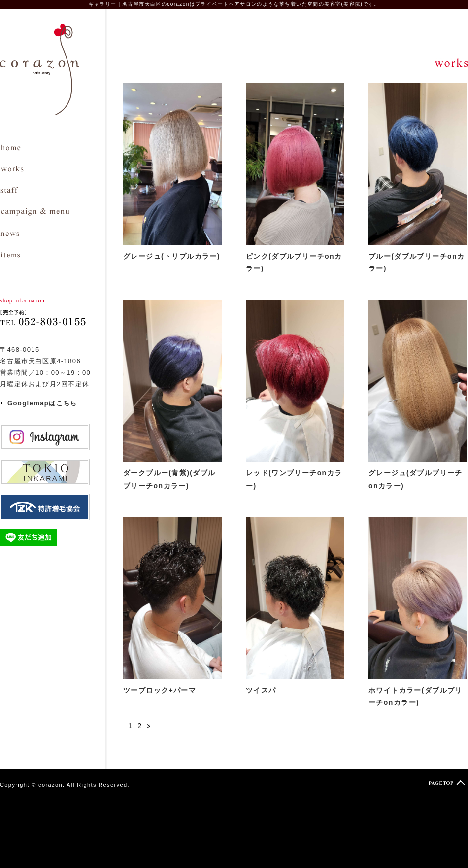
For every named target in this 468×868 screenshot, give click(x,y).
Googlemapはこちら (42, 403)
